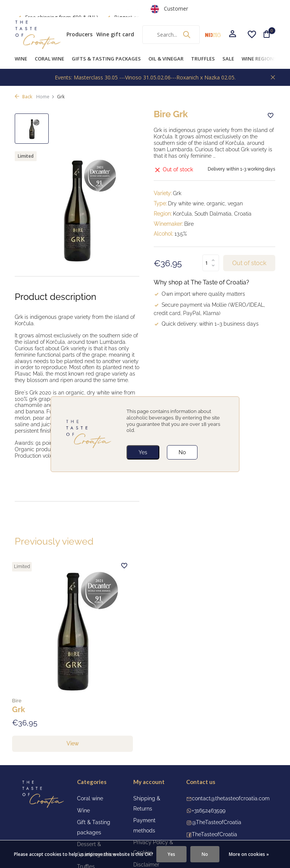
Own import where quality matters (199, 295)
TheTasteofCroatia (214, 798)
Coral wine (49, 59)
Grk (24, 672)
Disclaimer (146, 828)
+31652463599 (209, 774)
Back (24, 97)
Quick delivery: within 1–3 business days (206, 325)
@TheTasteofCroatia (217, 786)
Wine (21, 59)
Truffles (203, 59)
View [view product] (54, 708)
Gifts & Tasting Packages (106, 59)
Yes (143, 452)
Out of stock (249, 263)
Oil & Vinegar (166, 59)
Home (46, 97)
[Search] (171, 35)
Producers (79, 34)
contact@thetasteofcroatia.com (231, 762)
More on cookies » (249, 854)
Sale (228, 59)
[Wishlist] (252, 34)
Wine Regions (259, 59)
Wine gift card (115, 34)
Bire (22, 662)
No (182, 452)
